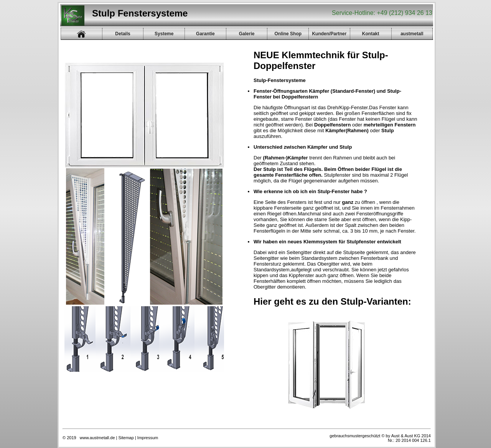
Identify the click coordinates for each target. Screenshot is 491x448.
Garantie (205, 34)
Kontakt (371, 34)
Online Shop (288, 34)
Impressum (148, 438)
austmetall (412, 34)
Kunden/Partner (329, 34)
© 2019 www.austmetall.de (89, 438)
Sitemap (126, 438)
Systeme (164, 34)
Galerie (247, 34)
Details (123, 34)
